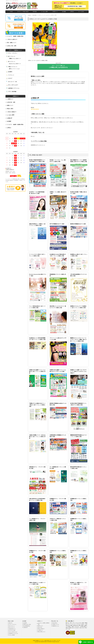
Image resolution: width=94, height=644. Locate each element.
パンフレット (10, 75)
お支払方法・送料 (11, 102)
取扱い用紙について (42, 632)
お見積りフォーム (56, 624)
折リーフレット (11, 57)
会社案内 (9, 72)
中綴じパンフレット (12, 67)
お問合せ (72, 12)
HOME (11, 12)
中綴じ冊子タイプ (12, 629)
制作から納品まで (41, 629)
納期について (10, 105)
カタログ (9, 79)
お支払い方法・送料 (12, 46)
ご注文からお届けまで (12, 40)
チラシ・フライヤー (12, 53)
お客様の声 (10, 118)
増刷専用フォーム (56, 626)
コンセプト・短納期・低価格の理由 (15, 36)
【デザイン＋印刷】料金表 (23, 12)
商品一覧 (11, 623)
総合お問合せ (55, 623)
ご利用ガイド (55, 12)
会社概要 (64, 12)
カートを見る (81, 12)
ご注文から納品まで (12, 112)
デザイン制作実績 (11, 92)
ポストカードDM (12, 631)
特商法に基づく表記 (27, 624)
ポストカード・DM (11, 82)
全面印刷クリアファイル (13, 88)
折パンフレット (11, 62)
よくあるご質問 (44, 12)
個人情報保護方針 (27, 626)
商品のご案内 (10, 109)
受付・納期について (12, 43)
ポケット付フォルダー (12, 85)
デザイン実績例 (12, 635)
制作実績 (35, 12)
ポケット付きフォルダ (13, 632)
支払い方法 (40, 627)
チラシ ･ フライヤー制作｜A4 (58, 66)
